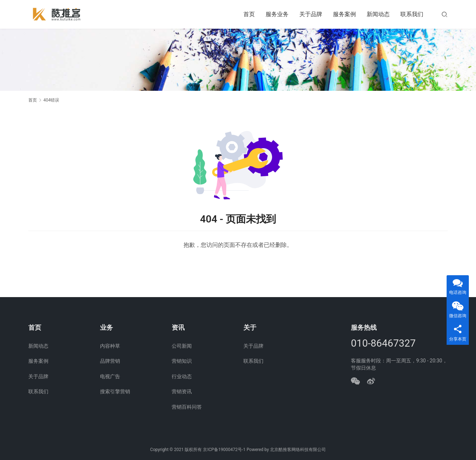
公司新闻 (182, 346)
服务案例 (344, 14)
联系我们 (412, 14)
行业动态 (182, 376)
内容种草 (110, 346)
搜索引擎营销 (115, 391)
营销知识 (182, 361)
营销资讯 (182, 391)
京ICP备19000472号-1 (224, 450)
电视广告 (110, 376)
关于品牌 (311, 14)
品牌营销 (110, 361)
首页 (249, 14)
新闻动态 (378, 14)
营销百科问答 (187, 407)
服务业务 (277, 14)
